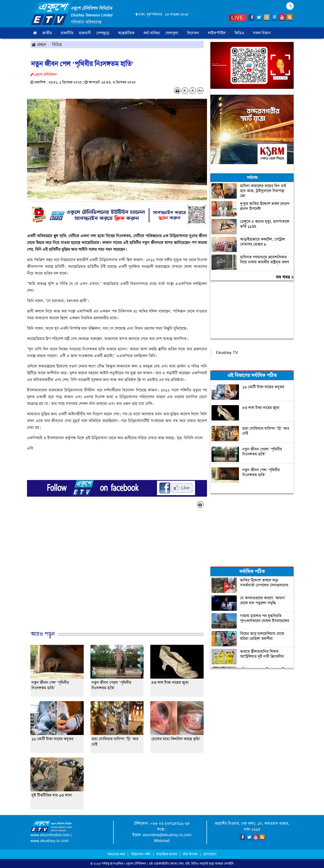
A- (185, 91)
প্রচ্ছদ (39, 44)
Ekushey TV (227, 353)
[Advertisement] (117, 574)
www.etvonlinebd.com (50, 835)
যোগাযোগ (210, 854)
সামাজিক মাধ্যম (167, 854)
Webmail (162, 841)
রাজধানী (85, 33)
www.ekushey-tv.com (49, 841)
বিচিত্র (57, 44)
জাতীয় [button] (49, 33)
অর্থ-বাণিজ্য (152, 33)
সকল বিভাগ (263, 33)
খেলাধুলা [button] (173, 33)
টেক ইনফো (191, 854)
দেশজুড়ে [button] (104, 33)
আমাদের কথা (117, 854)
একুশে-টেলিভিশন (136, 863)
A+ (200, 91)
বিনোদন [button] (195, 33)
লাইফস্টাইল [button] (218, 33)
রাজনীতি (67, 33)
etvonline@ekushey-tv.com (167, 835)
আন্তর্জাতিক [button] (128, 33)
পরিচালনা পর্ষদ (141, 854)
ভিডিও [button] (241, 33)
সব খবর (285, 277)
